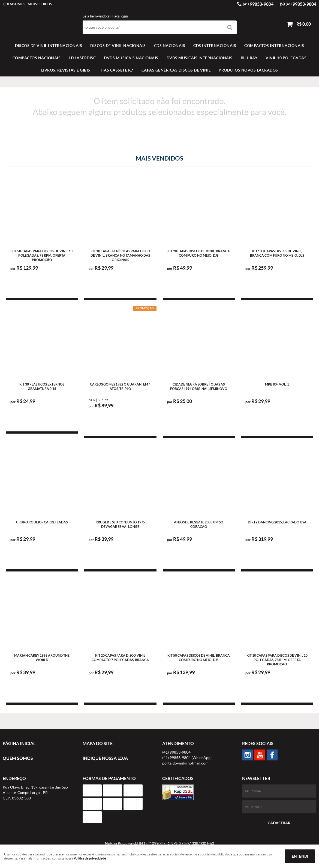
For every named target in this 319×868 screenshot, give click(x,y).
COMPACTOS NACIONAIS (37, 58)
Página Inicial (19, 743)
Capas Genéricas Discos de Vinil (176, 70)
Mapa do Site (98, 743)
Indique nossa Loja (105, 758)
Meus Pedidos (40, 4)
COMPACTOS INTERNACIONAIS (274, 46)
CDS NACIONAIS (170, 46)
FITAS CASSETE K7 (116, 70)
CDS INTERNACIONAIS (215, 46)
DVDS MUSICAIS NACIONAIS (131, 58)
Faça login (120, 16)
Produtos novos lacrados (248, 70)
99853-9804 (258, 4)
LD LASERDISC (82, 58)
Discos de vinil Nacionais (118, 46)
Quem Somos (14, 4)
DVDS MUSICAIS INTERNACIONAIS (200, 58)
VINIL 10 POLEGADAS (286, 58)
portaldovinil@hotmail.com (185, 763)
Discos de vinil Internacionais (49, 46)
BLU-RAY (249, 58)
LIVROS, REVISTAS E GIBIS (66, 70)
